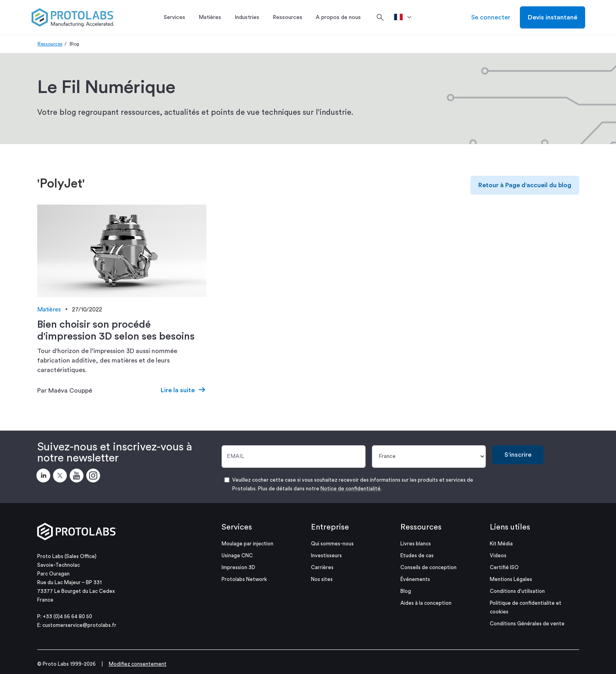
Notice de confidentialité (351, 489)
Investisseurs (326, 555)
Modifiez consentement (138, 664)
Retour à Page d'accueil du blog (525, 185)
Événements (415, 579)
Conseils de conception (428, 567)
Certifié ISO (504, 567)
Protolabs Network (244, 579)
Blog (406, 591)
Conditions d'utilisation (517, 591)
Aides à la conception (426, 603)
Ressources (50, 44)
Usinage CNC (237, 555)
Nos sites (322, 579)
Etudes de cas (417, 555)
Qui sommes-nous (332, 544)
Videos (498, 555)
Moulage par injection (247, 544)
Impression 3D (238, 567)
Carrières (322, 567)
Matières (49, 310)
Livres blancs (416, 544)
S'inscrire (518, 455)
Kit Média (501, 544)
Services (237, 527)
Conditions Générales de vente (527, 624)
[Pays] (429, 457)
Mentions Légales (511, 579)
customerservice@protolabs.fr (79, 625)
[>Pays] (405, 17)
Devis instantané (553, 17)
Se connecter (491, 17)
